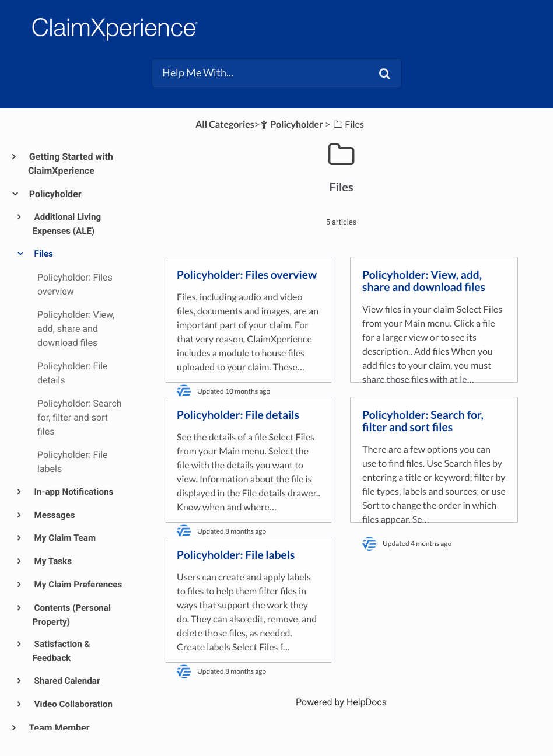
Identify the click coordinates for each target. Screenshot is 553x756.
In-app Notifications (73, 492)
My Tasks (52, 561)
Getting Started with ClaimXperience (71, 164)
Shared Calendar (66, 681)
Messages (54, 515)
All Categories (225, 125)
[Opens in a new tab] (341, 702)
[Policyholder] (291, 125)
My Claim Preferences (78, 584)
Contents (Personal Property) (72, 615)
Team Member (59, 728)
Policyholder (55, 194)
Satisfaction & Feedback (62, 651)
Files (43, 254)
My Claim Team (64, 538)
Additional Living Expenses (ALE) (67, 224)
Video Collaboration (73, 704)
